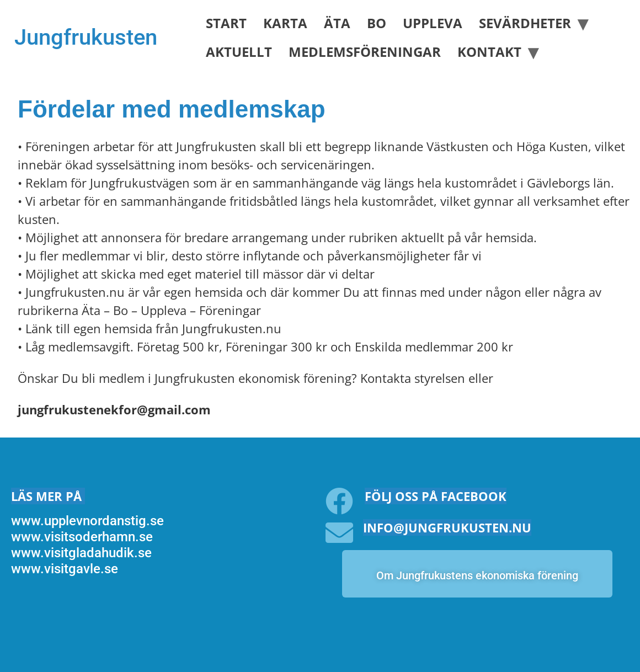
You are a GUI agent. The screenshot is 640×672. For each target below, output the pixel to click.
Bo (377, 23)
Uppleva (433, 23)
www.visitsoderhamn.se (82, 537)
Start (226, 23)
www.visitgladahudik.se (81, 553)
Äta (337, 23)
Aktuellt (239, 52)
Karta (285, 23)
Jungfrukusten (86, 37)
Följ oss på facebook (436, 496)
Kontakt (489, 52)
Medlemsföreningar (365, 52)
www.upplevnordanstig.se (87, 521)
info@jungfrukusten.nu (447, 527)
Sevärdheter (525, 23)
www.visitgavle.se (65, 569)
